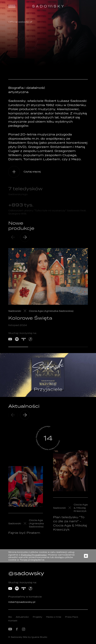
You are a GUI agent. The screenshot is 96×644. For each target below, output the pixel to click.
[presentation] (25, 418)
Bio (10, 617)
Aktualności (22, 617)
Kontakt (13, 621)
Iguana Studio (39, 637)
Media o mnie (54, 617)
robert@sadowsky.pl (22, 602)
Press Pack (72, 617)
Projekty (37, 617)
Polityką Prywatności (34, 555)
